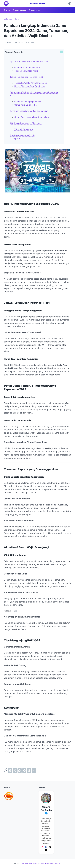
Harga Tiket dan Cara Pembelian (30, 86)
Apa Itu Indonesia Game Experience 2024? (31, 61)
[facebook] (10, 771)
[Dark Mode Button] (70, 3)
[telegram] (24, 771)
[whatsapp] (20, 771)
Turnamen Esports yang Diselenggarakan (30, 111)
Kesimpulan (15, 139)
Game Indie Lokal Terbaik (27, 105)
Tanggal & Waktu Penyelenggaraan (31, 83)
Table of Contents (14, 52)
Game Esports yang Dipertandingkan (33, 117)
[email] (34, 771)
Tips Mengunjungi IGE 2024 (23, 135)
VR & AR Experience (24, 129)
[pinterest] (29, 771)
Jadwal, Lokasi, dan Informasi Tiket (27, 77)
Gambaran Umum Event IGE (28, 68)
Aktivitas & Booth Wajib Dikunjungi (27, 123)
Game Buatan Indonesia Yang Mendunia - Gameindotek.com (41, 863)
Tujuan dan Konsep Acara (27, 71)
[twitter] (15, 771)
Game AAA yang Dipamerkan (29, 102)
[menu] (6, 3)
